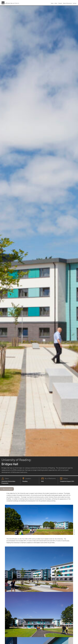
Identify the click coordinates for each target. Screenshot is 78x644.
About (56, 3)
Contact (75, 3)
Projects (60, 3)
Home (52, 3)
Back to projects (7, 489)
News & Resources (67, 3)
